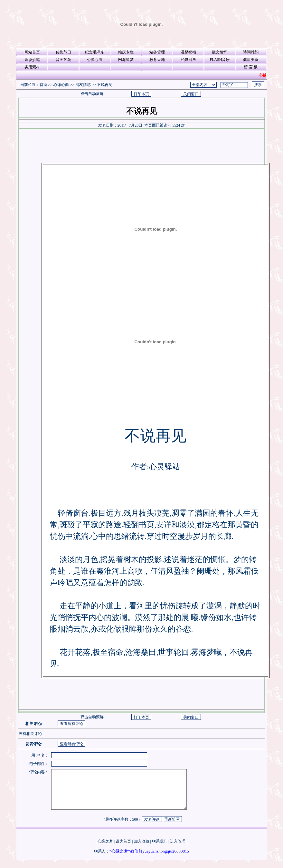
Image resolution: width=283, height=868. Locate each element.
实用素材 (32, 67)
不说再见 (105, 85)
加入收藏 (142, 849)
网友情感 (83, 85)
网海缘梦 (126, 60)
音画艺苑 (63, 60)
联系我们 (160, 849)
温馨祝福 (188, 52)
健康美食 (251, 60)
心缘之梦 (105, 849)
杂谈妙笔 (32, 60)
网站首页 (32, 52)
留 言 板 (251, 67)
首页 (43, 85)
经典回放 (188, 60)
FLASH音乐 (220, 60)
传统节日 (63, 52)
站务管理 (157, 52)
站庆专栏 (126, 52)
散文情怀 (220, 52)
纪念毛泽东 (95, 52)
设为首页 (123, 849)
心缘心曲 (95, 60)
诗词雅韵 (251, 52)
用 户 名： (40, 755)
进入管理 (178, 849)
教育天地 (157, 60)
